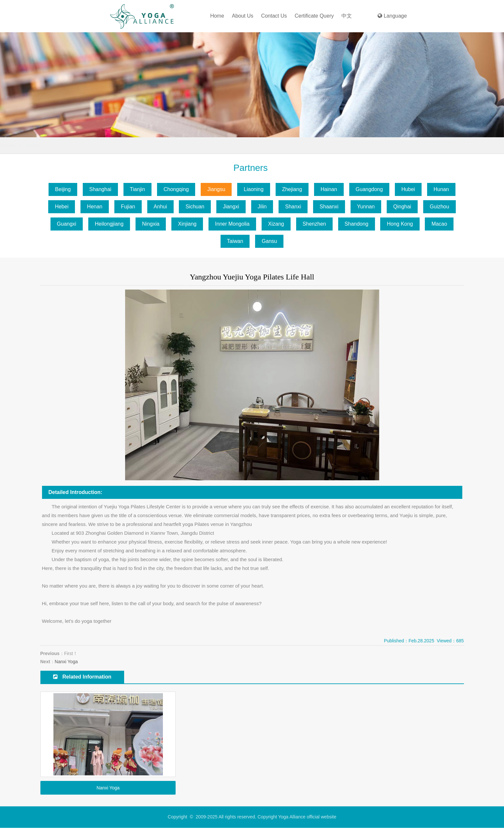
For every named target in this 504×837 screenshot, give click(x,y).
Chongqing (176, 189)
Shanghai (100, 189)
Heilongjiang (109, 224)
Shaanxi (329, 207)
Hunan (441, 189)
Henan (95, 207)
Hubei (408, 189)
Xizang (276, 224)
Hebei (62, 207)
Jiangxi (231, 207)
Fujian (128, 207)
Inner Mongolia (232, 224)
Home (217, 16)
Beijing (63, 189)
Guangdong (369, 189)
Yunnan (366, 207)
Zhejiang (292, 189)
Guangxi (67, 224)
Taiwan (235, 241)
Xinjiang (187, 224)
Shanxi (293, 207)
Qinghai (402, 207)
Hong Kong (400, 224)
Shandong (357, 224)
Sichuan (195, 207)
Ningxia (151, 224)
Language (392, 16)
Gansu (269, 241)
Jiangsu (111, 145)
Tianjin (138, 189)
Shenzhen (314, 224)
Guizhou (439, 207)
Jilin (262, 207)
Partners (86, 145)
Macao (439, 224)
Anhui (160, 207)
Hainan (329, 189)
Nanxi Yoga (66, 662)
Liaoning (254, 189)
